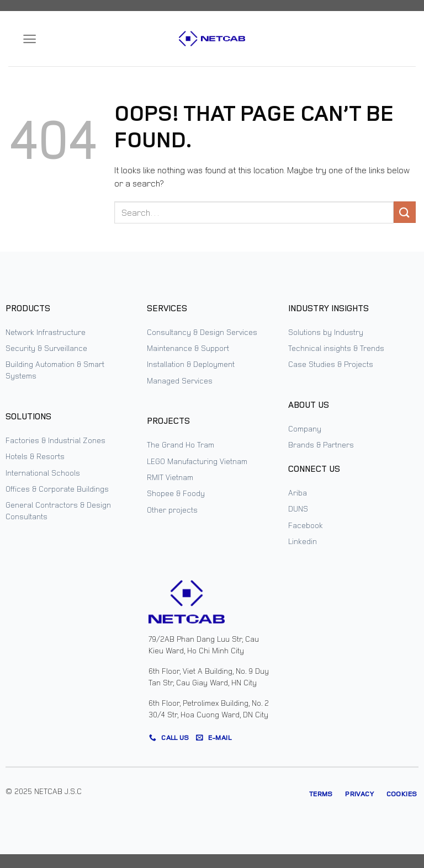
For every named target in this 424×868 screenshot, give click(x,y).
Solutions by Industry (326, 332)
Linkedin (303, 541)
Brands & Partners (321, 444)
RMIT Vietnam (170, 477)
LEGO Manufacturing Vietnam (197, 461)
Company (305, 428)
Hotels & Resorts (35, 456)
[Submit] (405, 212)
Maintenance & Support (188, 348)
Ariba (298, 492)
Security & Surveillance (46, 348)
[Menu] (30, 39)
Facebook (306, 525)
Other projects (172, 510)
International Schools (43, 473)
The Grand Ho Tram (181, 444)
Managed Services (180, 380)
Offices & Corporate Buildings (57, 489)
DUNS (298, 508)
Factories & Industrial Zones (55, 440)
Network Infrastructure (46, 332)
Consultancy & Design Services (202, 332)
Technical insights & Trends (336, 348)
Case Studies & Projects (331, 364)
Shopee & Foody (176, 493)
